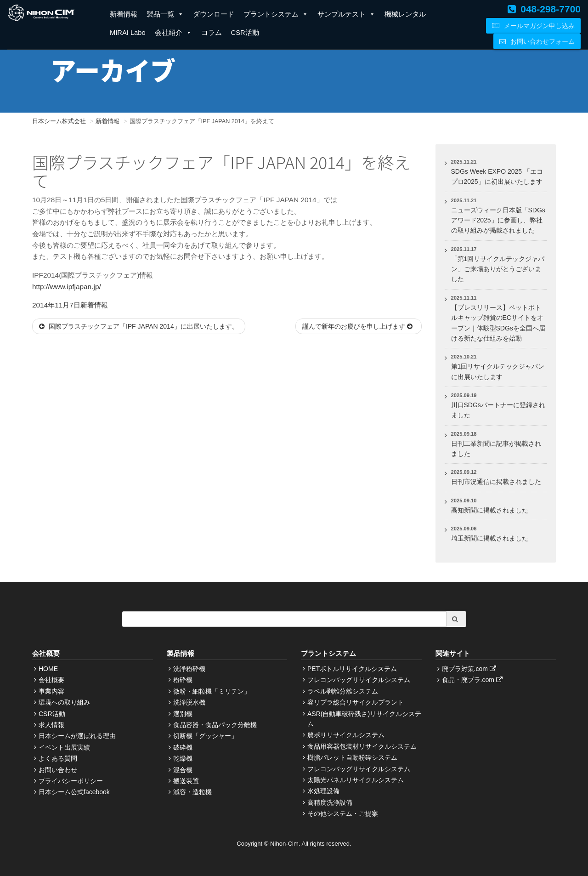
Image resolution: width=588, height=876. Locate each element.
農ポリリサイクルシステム (346, 735)
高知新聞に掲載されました (490, 510)
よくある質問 (58, 758)
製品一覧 (165, 14)
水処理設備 (323, 791)
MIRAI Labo (128, 33)
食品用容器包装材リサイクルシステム (362, 746)
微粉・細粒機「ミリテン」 (212, 691)
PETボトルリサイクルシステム (352, 669)
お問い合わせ (58, 770)
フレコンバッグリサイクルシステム (359, 680)
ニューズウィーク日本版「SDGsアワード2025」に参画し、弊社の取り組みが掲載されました (498, 220)
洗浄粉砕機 (189, 669)
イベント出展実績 (64, 747)
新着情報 (124, 14)
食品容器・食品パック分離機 (215, 725)
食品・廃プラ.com (473, 680)
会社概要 (51, 680)
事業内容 (51, 691)
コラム (212, 33)
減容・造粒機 (192, 792)
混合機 (183, 770)
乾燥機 (183, 758)
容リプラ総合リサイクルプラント (356, 702)
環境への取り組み (64, 702)
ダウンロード (214, 14)
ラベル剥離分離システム (343, 691)
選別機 (183, 714)
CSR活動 (245, 33)
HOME (48, 669)
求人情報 (51, 725)
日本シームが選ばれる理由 (77, 736)
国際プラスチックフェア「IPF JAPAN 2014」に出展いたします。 (139, 326)
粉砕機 (183, 680)
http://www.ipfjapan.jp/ (67, 287)
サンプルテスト (346, 14)
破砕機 (183, 747)
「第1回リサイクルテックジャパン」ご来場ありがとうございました (498, 269)
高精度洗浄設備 (330, 802)
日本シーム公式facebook (74, 792)
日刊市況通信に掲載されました (496, 482)
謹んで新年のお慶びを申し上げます (359, 326)
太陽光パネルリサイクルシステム (356, 780)
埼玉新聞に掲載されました (490, 538)
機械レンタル (405, 14)
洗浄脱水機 (189, 702)
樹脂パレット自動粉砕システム (352, 757)
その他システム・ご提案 (343, 813)
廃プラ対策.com (470, 669)
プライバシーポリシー (71, 781)
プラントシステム (276, 14)
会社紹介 (173, 33)
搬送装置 (186, 781)
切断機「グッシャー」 (205, 736)
